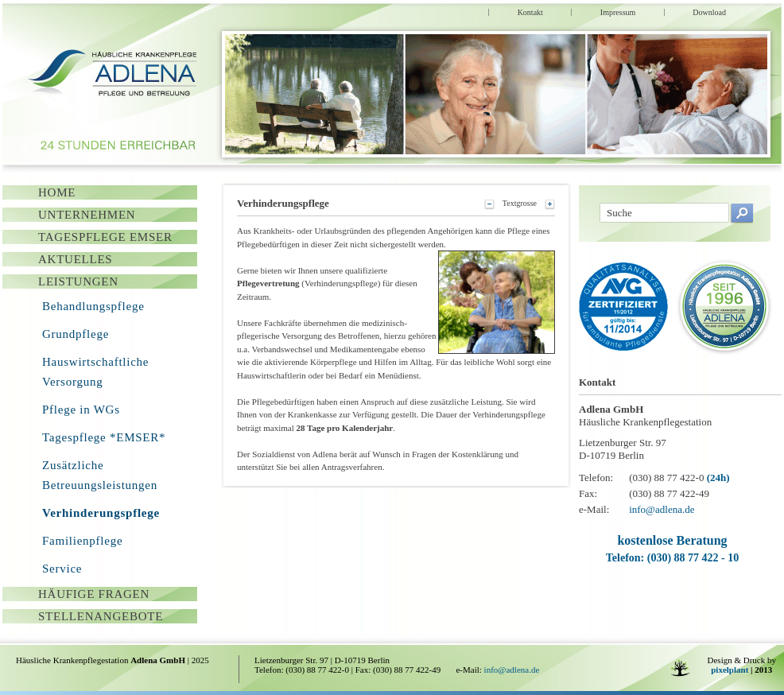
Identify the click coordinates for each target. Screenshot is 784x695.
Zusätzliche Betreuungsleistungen (100, 475)
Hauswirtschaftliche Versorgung (95, 372)
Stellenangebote (101, 616)
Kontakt (530, 12)
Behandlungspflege (93, 306)
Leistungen (78, 281)
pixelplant (730, 670)
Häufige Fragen (94, 594)
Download (709, 12)
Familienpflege (82, 541)
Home (57, 192)
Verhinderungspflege (101, 513)
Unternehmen (87, 215)
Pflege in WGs (81, 410)
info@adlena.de (662, 509)
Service (62, 569)
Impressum (618, 12)
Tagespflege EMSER (105, 237)
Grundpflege (76, 334)
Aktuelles (75, 259)
